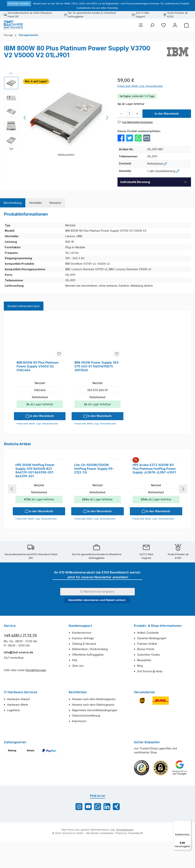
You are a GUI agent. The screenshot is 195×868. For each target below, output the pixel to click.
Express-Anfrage (83, 676)
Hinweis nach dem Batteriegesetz (94, 737)
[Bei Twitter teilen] (130, 138)
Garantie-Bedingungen (152, 676)
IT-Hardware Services (21, 730)
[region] (57, 118)
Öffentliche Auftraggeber (88, 693)
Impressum (79, 759)
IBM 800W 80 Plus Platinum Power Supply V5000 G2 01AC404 (38, 366)
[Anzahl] (129, 114)
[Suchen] (152, 25)
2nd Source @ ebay (150, 709)
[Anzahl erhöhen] (137, 114)
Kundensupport (80, 664)
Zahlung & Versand (84, 682)
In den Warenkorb (167, 114)
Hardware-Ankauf (18, 737)
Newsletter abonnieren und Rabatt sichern (97, 638)
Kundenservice (82, 671)
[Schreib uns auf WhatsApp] (98, 845)
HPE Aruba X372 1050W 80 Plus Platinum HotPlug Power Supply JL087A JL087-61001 (154, 507)
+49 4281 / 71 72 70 (20, 673)
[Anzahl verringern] (121, 114)
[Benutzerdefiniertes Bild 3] (180, 806)
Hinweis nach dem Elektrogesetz (93, 743)
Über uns (78, 704)
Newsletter (144, 698)
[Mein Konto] (175, 25)
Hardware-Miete (18, 743)
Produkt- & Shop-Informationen (158, 664)
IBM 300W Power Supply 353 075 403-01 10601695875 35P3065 (96, 366)
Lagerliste (13, 748)
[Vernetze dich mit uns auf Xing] (116, 845)
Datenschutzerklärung (86, 754)
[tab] (13, 203)
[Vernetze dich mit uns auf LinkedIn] (107, 845)
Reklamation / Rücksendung (90, 687)
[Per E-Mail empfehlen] (147, 138)
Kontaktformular (36, 708)
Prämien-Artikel (147, 682)
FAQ (75, 698)
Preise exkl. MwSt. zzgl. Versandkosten (140, 86)
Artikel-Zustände (148, 671)
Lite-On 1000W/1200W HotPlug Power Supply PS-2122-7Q (94, 507)
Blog (140, 704)
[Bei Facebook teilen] (121, 138)
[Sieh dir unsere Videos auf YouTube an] (88, 845)
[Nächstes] (107, 118)
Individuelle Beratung (135, 182)
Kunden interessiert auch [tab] (24, 306)
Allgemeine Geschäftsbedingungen (95, 748)
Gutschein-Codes (149, 693)
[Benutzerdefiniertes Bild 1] (141, 806)
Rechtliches (78, 730)
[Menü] (141, 25)
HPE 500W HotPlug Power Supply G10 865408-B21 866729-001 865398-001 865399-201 (35, 509)
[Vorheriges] (25, 118)
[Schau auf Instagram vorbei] (79, 845)
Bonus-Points (146, 687)
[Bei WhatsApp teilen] (138, 138)
